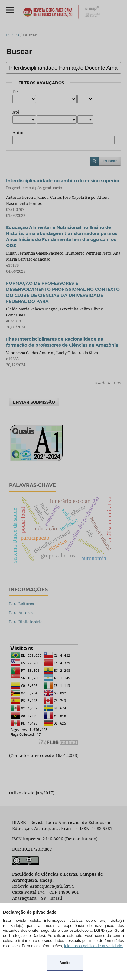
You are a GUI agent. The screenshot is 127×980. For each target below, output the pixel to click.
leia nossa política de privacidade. (94, 946)
